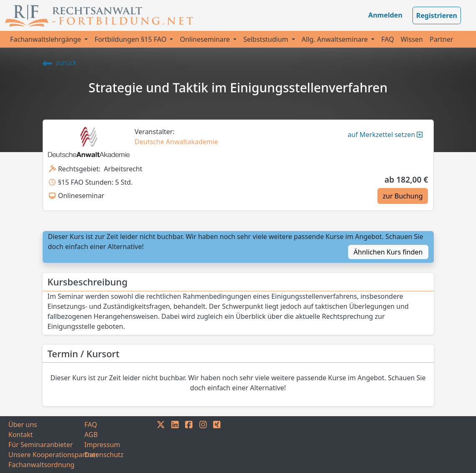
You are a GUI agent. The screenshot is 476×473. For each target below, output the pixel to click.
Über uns (23, 425)
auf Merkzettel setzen (385, 135)
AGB (91, 435)
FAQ (387, 39)
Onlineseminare (206, 39)
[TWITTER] (161, 445)
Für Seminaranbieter (41, 445)
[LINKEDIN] (175, 445)
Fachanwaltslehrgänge (46, 39)
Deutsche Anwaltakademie (176, 142)
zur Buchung (403, 196)
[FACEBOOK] (189, 445)
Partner (442, 39)
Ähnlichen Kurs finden (388, 252)
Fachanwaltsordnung (41, 465)
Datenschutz (104, 455)
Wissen (412, 39)
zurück (60, 63)
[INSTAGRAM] (203, 445)
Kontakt (21, 435)
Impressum (102, 445)
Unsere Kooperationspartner (46, 455)
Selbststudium (267, 39)
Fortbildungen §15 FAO (131, 39)
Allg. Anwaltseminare (336, 39)
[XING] (217, 445)
